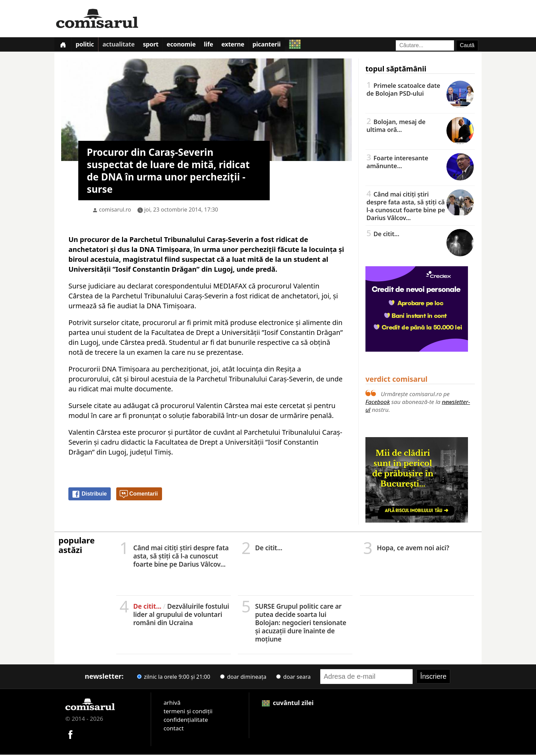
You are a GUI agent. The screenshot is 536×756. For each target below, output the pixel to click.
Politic (87, 46)
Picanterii (278, 46)
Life (217, 46)
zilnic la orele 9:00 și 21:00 (174, 678)
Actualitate (122, 46)
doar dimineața (243, 678)
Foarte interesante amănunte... (420, 163)
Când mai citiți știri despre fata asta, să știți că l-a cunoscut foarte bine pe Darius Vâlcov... (420, 207)
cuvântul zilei (288, 704)
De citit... (420, 235)
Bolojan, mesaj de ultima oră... (420, 127)
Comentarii (139, 496)
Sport (156, 46)
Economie (188, 46)
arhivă (172, 704)
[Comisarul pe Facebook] (70, 735)
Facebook (378, 403)
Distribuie (89, 496)
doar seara (293, 678)
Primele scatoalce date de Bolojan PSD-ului (420, 91)
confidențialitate (186, 721)
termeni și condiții (188, 713)
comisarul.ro (115, 211)
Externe (242, 46)
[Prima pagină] (64, 45)
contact (173, 730)
